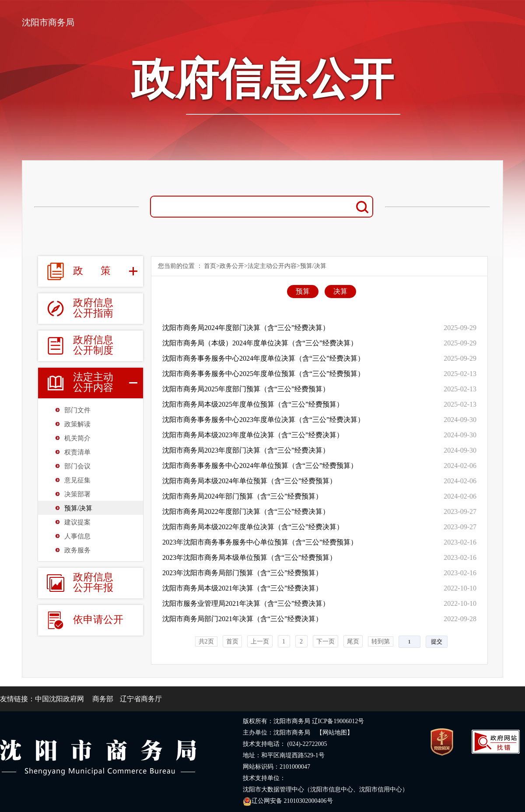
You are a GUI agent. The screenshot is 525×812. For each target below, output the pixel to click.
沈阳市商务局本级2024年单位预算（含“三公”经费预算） (249, 481)
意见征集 (77, 480)
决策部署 (77, 494)
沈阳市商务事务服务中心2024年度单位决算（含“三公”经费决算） (263, 358)
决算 (340, 291)
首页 (210, 266)
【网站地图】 (335, 733)
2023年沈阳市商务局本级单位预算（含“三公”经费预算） (249, 557)
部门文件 (77, 410)
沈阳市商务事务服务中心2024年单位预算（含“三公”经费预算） (260, 466)
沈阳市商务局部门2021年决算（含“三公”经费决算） (242, 619)
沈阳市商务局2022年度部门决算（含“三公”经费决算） (246, 511)
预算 (303, 291)
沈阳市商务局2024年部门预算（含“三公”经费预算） (242, 496)
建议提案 (77, 522)
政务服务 (77, 550)
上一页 (260, 642)
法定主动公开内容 (272, 266)
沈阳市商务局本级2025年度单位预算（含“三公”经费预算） (253, 404)
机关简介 (77, 438)
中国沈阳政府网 (59, 699)
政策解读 (77, 424)
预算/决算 (78, 508)
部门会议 (77, 466)
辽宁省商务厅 (141, 699)
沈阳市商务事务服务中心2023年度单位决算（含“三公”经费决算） (263, 420)
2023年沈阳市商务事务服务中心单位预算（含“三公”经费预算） (260, 542)
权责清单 (77, 452)
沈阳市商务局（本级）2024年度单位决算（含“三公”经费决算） (260, 343)
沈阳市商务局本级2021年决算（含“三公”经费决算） (242, 588)
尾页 (353, 642)
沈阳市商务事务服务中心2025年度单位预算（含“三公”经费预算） (263, 374)
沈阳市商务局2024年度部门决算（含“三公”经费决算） (246, 328)
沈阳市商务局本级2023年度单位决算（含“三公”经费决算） (253, 435)
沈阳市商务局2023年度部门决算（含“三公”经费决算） (246, 450)
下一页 (325, 642)
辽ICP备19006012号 (338, 721)
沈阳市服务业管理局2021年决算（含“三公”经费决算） (246, 603)
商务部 (103, 699)
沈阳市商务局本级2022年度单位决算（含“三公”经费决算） (253, 527)
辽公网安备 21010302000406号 (288, 801)
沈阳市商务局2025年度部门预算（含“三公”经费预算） (246, 389)
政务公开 (232, 266)
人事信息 (77, 536)
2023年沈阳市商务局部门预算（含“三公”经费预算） (242, 573)
